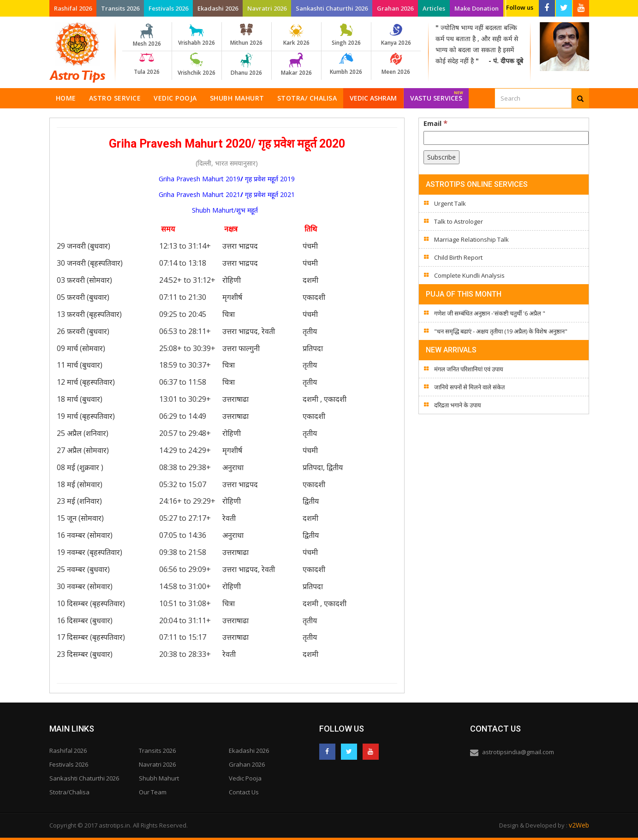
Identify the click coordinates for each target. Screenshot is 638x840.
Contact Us (244, 792)
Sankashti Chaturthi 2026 (332, 8)
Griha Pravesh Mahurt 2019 (200, 179)
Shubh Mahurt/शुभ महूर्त (227, 210)
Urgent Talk (450, 203)
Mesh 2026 (147, 36)
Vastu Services (437, 95)
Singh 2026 (346, 35)
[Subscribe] (441, 157)
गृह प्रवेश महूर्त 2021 (270, 194)
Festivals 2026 (168, 8)
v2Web (579, 825)
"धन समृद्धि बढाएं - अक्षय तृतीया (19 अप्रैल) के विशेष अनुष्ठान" (501, 331)
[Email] (506, 138)
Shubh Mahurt (237, 98)
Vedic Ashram (373, 98)
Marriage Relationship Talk (471, 239)
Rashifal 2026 (73, 8)
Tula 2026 (147, 64)
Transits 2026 (120, 8)
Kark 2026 (296, 35)
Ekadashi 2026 (218, 8)
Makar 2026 (296, 65)
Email (435, 123)
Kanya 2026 (396, 35)
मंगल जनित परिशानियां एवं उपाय (469, 369)
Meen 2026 (396, 64)
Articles (434, 8)
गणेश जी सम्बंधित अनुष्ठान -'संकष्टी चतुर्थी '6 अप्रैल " (490, 313)
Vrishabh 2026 (197, 35)
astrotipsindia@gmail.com (518, 752)
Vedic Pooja (175, 98)
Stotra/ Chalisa (307, 98)
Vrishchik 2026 (197, 65)
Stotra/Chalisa (69, 792)
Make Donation (477, 8)
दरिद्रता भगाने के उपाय (458, 405)
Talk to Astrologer (459, 221)
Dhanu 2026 (247, 65)
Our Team (153, 792)
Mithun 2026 (247, 35)
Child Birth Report (458, 257)
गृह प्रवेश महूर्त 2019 (270, 179)
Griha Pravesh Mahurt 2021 (200, 194)
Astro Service (115, 98)
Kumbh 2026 (346, 64)
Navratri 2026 (267, 8)
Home (66, 98)
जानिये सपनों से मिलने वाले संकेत (469, 387)
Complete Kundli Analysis (469, 275)
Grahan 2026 (395, 8)
